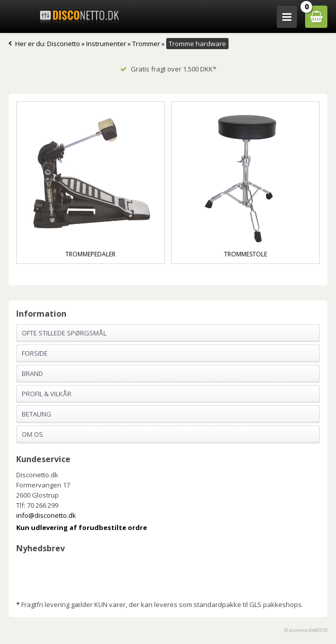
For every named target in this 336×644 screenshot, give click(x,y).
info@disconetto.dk (46, 515)
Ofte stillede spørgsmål (64, 333)
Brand (32, 373)
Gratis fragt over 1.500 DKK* (168, 69)
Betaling (36, 414)
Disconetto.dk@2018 (306, 630)
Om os (32, 434)
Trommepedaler (90, 254)
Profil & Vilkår (47, 394)
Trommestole (246, 254)
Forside (35, 353)
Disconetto (64, 44)
